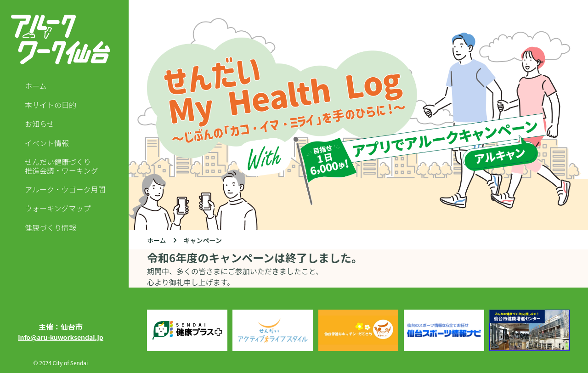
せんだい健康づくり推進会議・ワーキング (62, 166)
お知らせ (40, 124)
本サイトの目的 (51, 105)
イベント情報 (47, 143)
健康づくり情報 (51, 228)
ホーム (36, 86)
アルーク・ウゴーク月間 (65, 189)
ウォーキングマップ (58, 208)
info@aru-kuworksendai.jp (61, 337)
